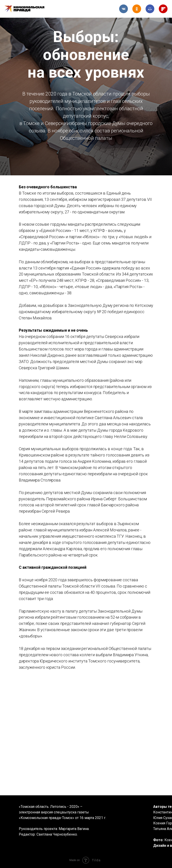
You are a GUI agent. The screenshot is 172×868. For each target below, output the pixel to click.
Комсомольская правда (28, 9)
